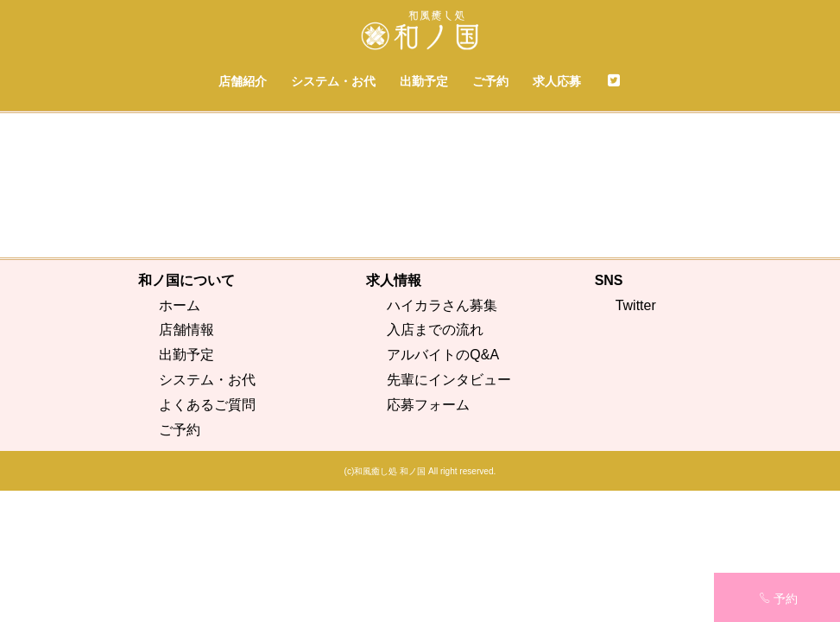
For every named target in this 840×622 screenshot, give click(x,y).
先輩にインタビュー (449, 511)
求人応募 (557, 81)
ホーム (180, 436)
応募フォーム (428, 535)
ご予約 (490, 81)
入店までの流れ (435, 461)
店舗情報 (186, 461)
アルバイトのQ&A (443, 486)
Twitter (636, 436)
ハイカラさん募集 (442, 436)
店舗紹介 (243, 81)
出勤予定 (424, 81)
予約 (778, 599)
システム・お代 (333, 81)
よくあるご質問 (207, 535)
